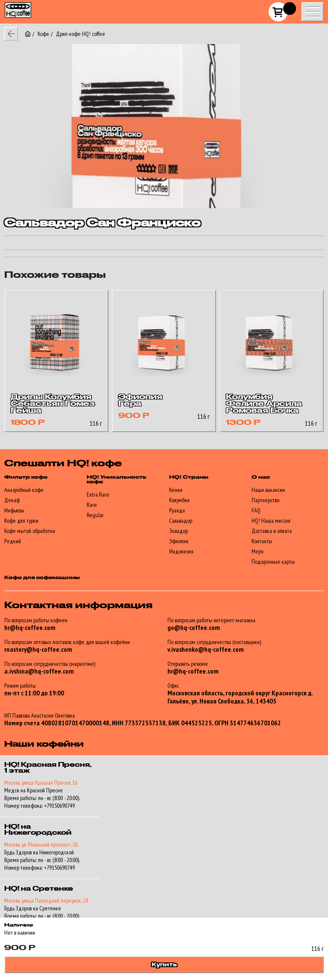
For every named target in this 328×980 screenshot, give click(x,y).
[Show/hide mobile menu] (313, 12)
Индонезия (181, 551)
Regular (95, 515)
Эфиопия (179, 541)
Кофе (43, 34)
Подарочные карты (273, 562)
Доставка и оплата (272, 531)
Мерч (258, 551)
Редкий (13, 541)
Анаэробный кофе (24, 490)
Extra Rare (98, 494)
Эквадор (179, 531)
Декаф (12, 500)
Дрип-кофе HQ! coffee (81, 34)
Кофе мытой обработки (30, 531)
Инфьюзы (14, 510)
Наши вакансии (268, 490)
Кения (176, 490)
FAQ (256, 510)
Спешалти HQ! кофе (63, 464)
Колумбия (179, 500)
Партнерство (265, 500)
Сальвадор (181, 521)
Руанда (177, 510)
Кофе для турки (21, 521)
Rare (92, 505)
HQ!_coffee (13, 5)
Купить (164, 965)
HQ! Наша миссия (271, 521)
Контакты (262, 541)
